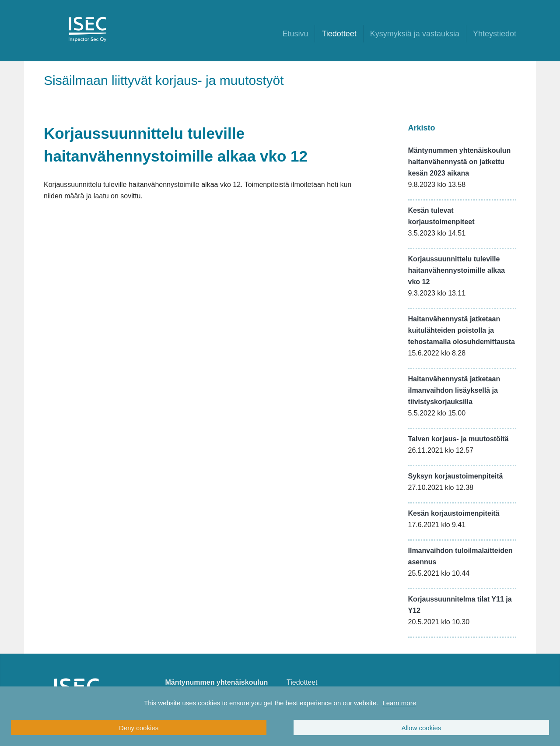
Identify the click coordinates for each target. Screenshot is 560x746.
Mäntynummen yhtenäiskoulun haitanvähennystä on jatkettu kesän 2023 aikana (460, 162)
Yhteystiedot (495, 34)
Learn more (399, 703)
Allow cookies (421, 728)
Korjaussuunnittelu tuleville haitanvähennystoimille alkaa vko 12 (457, 270)
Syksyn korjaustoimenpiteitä (456, 476)
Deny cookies (139, 728)
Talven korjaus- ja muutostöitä (458, 439)
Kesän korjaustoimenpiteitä (454, 513)
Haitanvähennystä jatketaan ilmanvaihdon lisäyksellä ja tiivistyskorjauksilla (454, 390)
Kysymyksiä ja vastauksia (415, 34)
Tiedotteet (339, 34)
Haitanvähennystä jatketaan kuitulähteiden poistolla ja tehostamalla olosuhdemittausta (462, 330)
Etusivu (295, 34)
